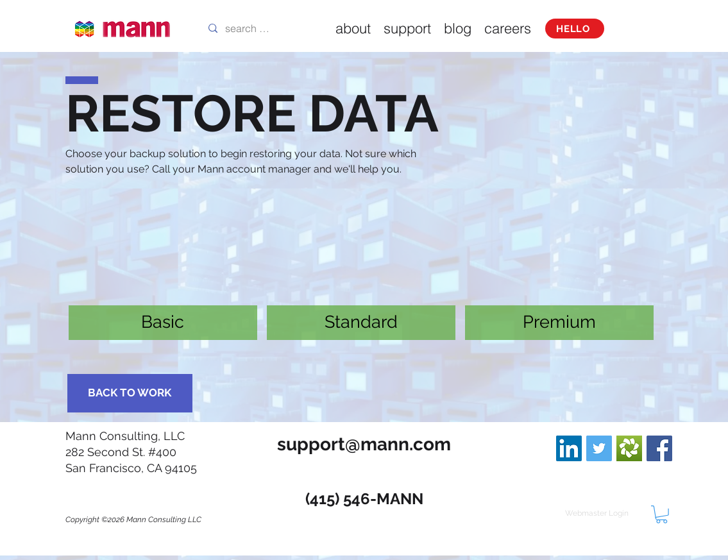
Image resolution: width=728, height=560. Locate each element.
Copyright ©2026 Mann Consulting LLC (133, 520)
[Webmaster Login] (597, 513)
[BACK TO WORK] (130, 393)
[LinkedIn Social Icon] (569, 448)
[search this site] (249, 28)
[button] (662, 514)
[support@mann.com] (364, 444)
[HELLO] (575, 29)
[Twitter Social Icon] (599, 448)
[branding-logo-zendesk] (629, 448)
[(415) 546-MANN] (364, 499)
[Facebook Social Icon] (659, 448)
